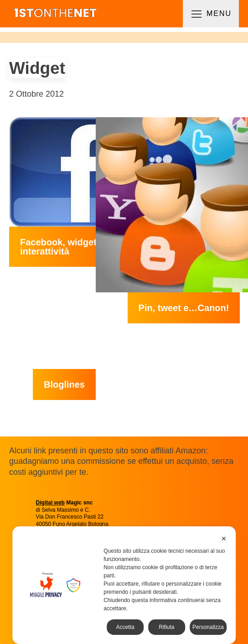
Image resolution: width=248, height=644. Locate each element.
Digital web (50, 503)
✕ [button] (224, 539)
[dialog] (124, 585)
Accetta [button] (125, 627)
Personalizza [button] (208, 627)
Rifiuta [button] (166, 627)
